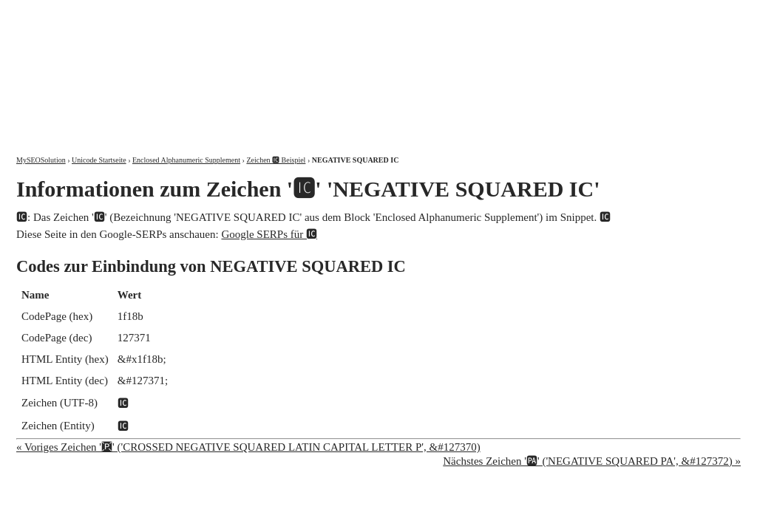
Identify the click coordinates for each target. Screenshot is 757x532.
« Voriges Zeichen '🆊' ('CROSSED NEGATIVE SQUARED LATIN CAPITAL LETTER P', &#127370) (248, 447)
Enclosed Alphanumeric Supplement (186, 160)
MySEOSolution (41, 160)
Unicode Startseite (99, 160)
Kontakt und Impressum (665, 13)
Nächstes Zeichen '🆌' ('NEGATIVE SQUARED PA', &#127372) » (592, 461)
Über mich (552, 13)
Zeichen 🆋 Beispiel (276, 160)
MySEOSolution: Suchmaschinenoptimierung (190, 66)
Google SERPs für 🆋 (269, 234)
